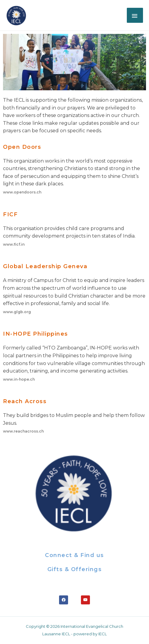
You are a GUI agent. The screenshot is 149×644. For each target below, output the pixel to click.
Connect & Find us (74, 555)
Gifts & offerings (75, 569)
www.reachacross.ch (23, 431)
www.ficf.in (14, 244)
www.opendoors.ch (22, 192)
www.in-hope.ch (19, 379)
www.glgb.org (17, 312)
